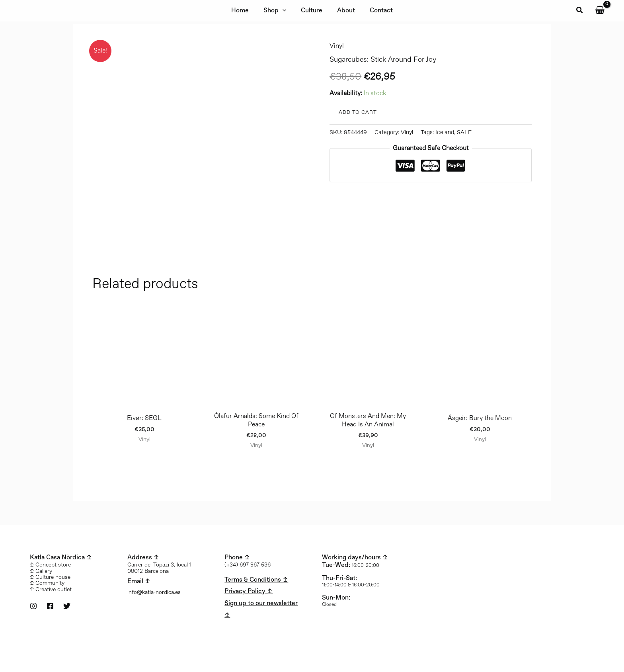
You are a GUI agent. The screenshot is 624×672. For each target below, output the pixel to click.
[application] (285, 11)
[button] (580, 11)
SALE (464, 133)
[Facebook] (50, 606)
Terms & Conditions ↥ (256, 580)
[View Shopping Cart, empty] (600, 11)
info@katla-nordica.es (154, 592)
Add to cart (358, 112)
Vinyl (337, 46)
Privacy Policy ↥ (249, 591)
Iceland (445, 133)
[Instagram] (33, 606)
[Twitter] (67, 606)
